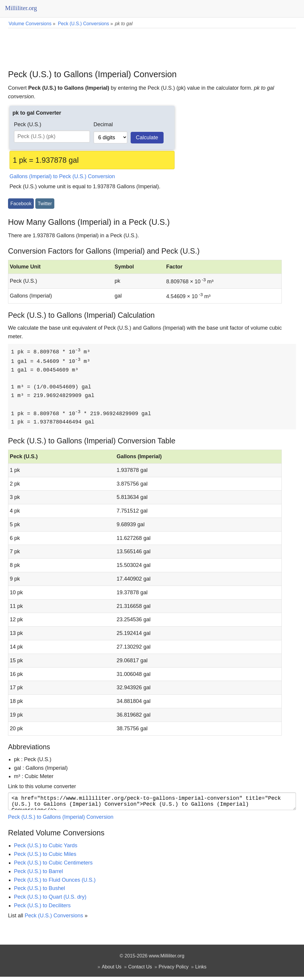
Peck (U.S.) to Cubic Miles (45, 857)
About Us (112, 970)
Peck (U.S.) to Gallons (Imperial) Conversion (61, 820)
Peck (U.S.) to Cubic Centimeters (53, 866)
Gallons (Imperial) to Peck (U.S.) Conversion (62, 176)
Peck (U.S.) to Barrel (38, 875)
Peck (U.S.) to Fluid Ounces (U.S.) (55, 883)
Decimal (103, 124)
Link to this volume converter (42, 787)
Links (201, 970)
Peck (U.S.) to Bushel (39, 892)
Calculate (147, 137)
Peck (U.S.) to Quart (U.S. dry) (50, 900)
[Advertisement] (152, 45)
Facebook (21, 203)
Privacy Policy (174, 970)
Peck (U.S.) (28, 124)
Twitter (45, 203)
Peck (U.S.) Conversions (54, 919)
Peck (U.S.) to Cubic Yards (46, 849)
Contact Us (140, 970)
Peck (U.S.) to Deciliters (42, 909)
